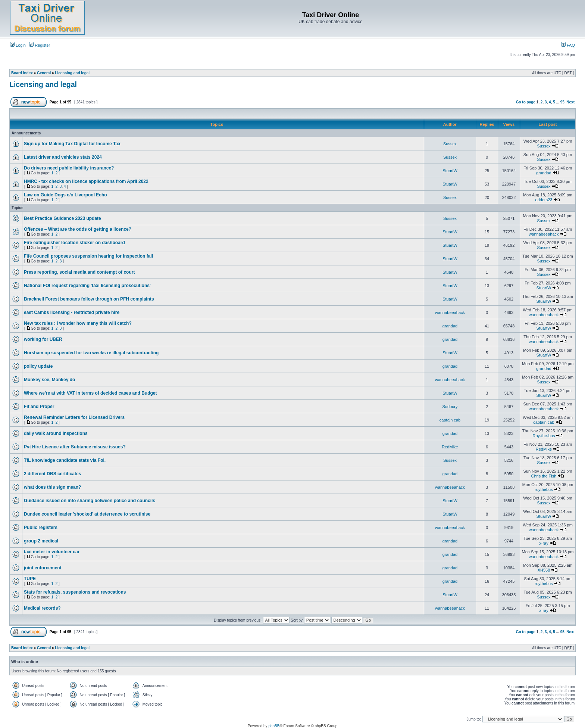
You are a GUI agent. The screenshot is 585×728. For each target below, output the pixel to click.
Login (18, 45)
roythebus (544, 489)
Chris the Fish (544, 476)
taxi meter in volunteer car (52, 552)
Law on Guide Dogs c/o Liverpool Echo (65, 195)
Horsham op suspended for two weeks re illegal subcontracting (91, 353)
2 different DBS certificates (52, 474)
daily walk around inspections (56, 433)
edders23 (544, 200)
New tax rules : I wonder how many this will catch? (78, 323)
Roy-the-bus (544, 436)
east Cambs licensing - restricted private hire (72, 312)
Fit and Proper (39, 407)
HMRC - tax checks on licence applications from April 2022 (86, 181)
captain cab (450, 420)
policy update (38, 366)
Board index (22, 73)
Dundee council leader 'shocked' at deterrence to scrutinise (87, 514)
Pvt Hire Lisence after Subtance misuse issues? (75, 447)
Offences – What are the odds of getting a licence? (78, 229)
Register (40, 45)
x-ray (544, 543)
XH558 (544, 570)
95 (562, 102)
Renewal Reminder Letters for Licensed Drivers (74, 417)
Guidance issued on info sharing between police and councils (90, 501)
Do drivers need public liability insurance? (69, 168)
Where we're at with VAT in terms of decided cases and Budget (90, 393)
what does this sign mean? (52, 487)
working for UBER (43, 339)
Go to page (526, 102)
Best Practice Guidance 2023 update (62, 218)
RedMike (450, 447)
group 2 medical (41, 541)
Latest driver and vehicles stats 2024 (63, 157)
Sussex (450, 144)
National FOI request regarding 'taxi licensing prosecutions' (87, 286)
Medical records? (42, 608)
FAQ (568, 45)
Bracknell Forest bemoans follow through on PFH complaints (89, 299)
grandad (544, 173)
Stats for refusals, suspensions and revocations (75, 592)
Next (570, 102)
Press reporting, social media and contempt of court (79, 272)
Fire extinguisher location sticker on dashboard (74, 243)
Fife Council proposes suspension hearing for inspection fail (88, 256)
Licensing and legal (72, 73)
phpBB (274, 726)
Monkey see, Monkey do (49, 380)
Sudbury (450, 407)
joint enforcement (43, 568)
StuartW (450, 171)
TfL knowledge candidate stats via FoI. (65, 460)
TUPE (30, 579)
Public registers (41, 528)
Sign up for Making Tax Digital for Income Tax (72, 144)
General (44, 73)
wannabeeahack (544, 234)
